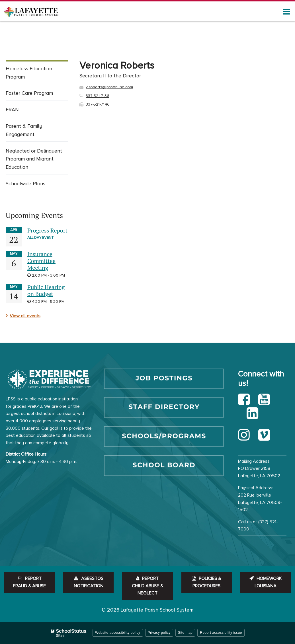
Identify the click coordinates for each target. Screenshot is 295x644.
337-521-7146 (98, 104)
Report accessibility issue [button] (221, 633)
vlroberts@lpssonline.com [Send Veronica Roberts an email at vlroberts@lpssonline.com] (109, 87)
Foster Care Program (29, 93)
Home (11, 46)
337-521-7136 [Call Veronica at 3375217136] (98, 96)
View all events (25, 316)
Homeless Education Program (29, 73)
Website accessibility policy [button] (118, 633)
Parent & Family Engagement (24, 130)
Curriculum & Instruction (74, 46)
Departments (34, 46)
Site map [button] (185, 633)
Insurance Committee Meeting (41, 261)
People (146, 46)
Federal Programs (117, 46)
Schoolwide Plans (25, 184)
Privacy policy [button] (159, 633)
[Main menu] (286, 11)
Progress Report (47, 230)
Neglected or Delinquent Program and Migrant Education (34, 159)
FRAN (12, 110)
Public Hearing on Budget (46, 290)
